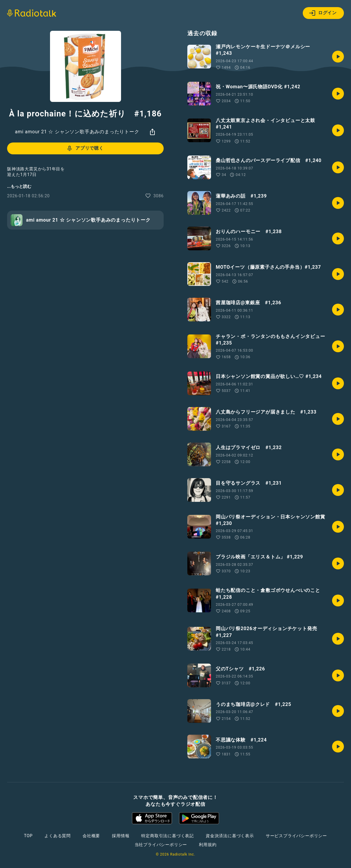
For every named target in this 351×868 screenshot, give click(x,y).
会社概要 (91, 836)
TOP (28, 836)
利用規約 (208, 845)
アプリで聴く (85, 148)
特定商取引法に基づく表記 (168, 836)
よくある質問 (58, 836)
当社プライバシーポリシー (161, 845)
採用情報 (121, 836)
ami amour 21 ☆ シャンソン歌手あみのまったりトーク (77, 132)
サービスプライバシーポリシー (296, 836)
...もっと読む (19, 186)
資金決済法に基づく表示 (230, 836)
